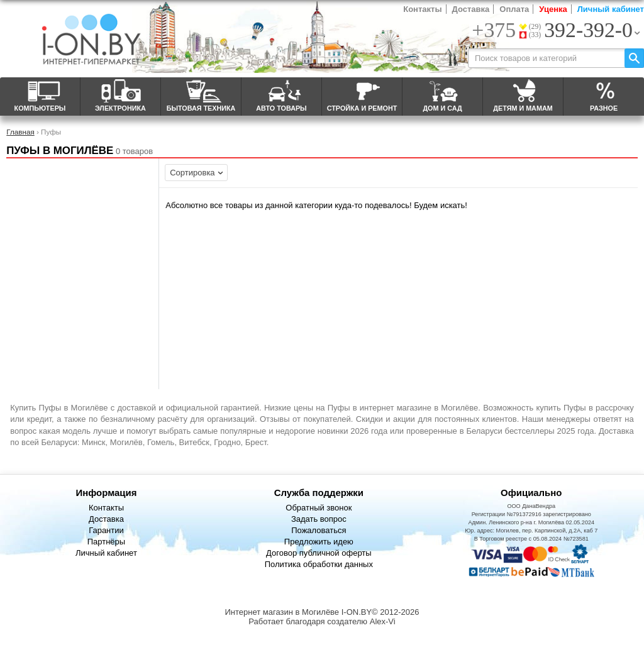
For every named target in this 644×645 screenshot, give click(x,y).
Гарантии (106, 530)
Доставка (471, 9)
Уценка (553, 9)
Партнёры (106, 542)
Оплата (514, 9)
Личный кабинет (611, 9)
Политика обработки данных (319, 564)
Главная (20, 132)
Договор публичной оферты (319, 553)
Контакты (422, 9)
